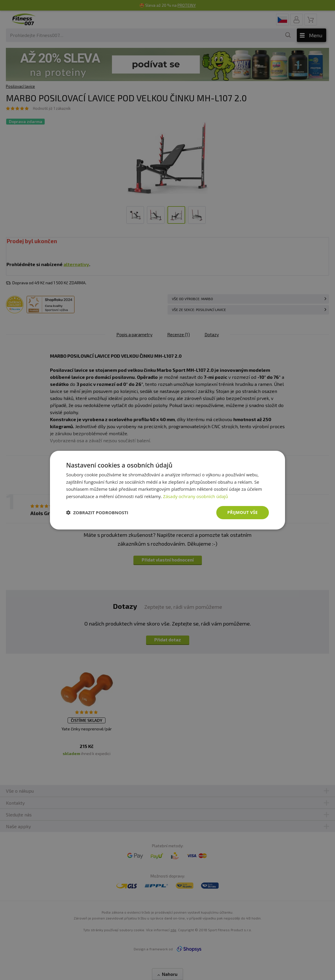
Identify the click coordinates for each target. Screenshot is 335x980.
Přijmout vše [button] (243, 512)
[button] (97, 512)
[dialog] (168, 490)
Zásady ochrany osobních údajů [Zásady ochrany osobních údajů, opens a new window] (196, 496)
